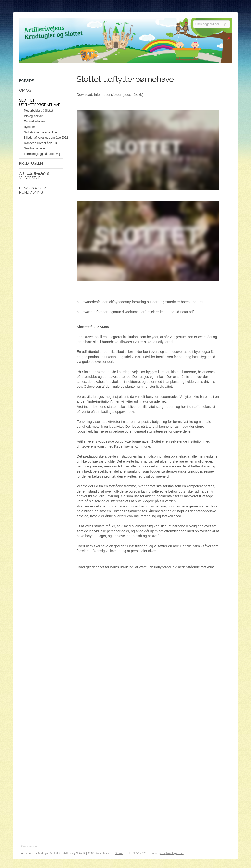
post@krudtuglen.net (171, 853)
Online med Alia (30, 846)
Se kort (119, 853)
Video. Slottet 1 (148, 150)
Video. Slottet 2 (148, 241)
